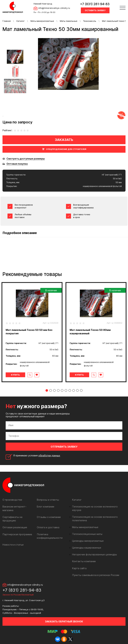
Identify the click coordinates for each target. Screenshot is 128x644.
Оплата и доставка (48, 524)
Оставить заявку (95, 10)
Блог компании (45, 507)
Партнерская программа (17, 530)
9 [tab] (77, 390)
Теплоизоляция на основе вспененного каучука (98, 507)
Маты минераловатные (42, 21)
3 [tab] (54, 390)
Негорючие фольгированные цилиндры (94, 551)
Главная (7, 21)
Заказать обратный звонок (64, 618)
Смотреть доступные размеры (26, 159)
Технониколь (90, 21)
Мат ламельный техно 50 (115, 21)
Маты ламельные (69, 21)
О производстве (12, 500)
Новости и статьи (13, 541)
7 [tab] (70, 390)
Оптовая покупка (17, 164)
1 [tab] (47, 390)
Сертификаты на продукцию (19, 517)
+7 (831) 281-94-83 (95, 4)
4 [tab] (58, 390)
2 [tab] (51, 390)
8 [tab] (74, 390)
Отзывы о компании (48, 517)
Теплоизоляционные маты (86, 531)
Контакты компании (83, 558)
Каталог (21, 21)
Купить (16, 375)
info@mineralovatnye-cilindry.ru (54, 8)
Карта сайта (79, 565)
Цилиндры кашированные (86, 544)
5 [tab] (62, 390)
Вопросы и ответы (48, 500)
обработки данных (49, 455)
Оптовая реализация (15, 524)
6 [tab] (66, 390)
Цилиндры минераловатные (87, 537)
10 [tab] (81, 390)
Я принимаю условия (37, 456)
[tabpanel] (32, 332)
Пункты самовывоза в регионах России (95, 571)
